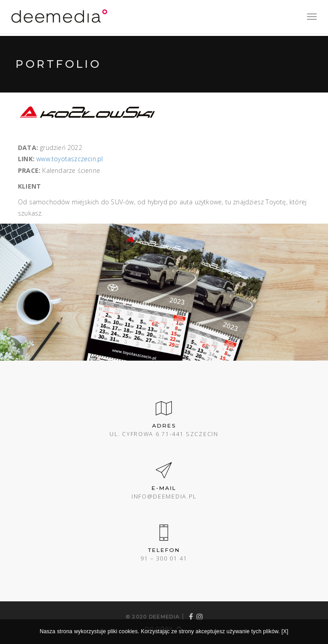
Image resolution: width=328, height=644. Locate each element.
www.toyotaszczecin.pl (70, 159)
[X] (285, 631)
